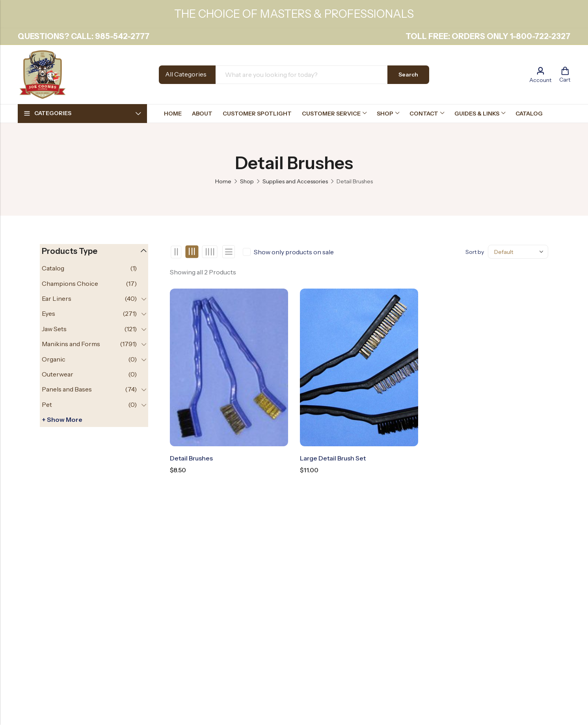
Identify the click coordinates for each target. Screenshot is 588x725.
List (229, 252)
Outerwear (58, 374)
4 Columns (209, 252)
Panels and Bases (67, 389)
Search (408, 75)
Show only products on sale (294, 252)
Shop (247, 181)
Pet (47, 404)
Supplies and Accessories (295, 181)
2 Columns (176, 252)
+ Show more (62, 419)
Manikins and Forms (71, 344)
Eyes (48, 313)
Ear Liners (57, 298)
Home (223, 181)
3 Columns (192, 252)
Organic (54, 359)
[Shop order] (518, 252)
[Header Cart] (565, 75)
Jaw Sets (54, 329)
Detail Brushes (191, 458)
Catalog (53, 268)
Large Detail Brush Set (333, 458)
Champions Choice (70, 283)
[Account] (540, 75)
